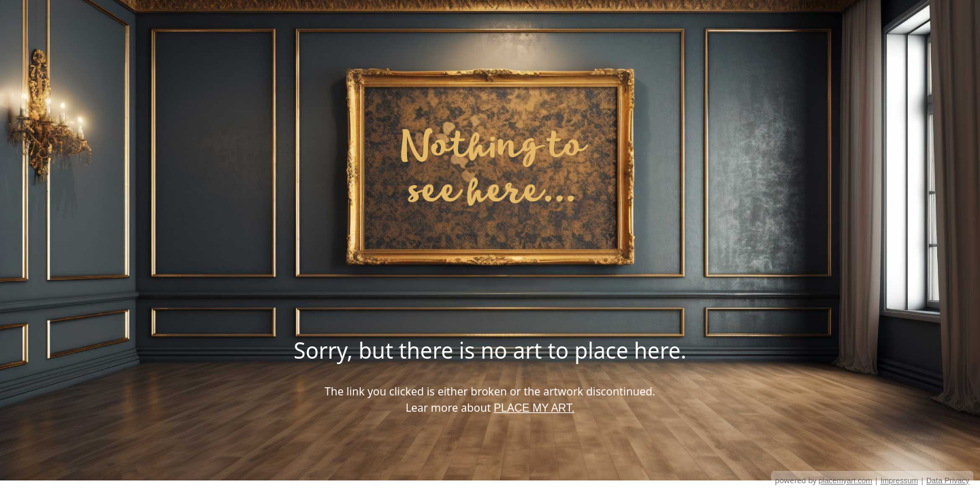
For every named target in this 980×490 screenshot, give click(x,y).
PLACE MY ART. (535, 408)
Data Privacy (948, 480)
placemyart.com (846, 480)
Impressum (899, 480)
